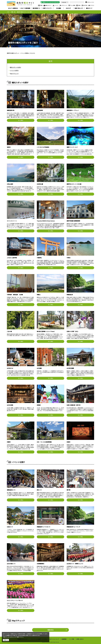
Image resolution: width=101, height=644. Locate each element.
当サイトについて (54, 639)
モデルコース (63, 5)
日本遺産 (59, 8)
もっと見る (21, 120)
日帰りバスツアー (47, 8)
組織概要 (64, 639)
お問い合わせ (80, 639)
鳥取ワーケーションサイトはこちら (50, 2)
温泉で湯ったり (79, 8)
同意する (6, 640)
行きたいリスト (90, 2)
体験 (78, 5)
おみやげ (68, 8)
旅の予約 (84, 5)
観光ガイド (89, 8)
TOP (8, 12)
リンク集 (71, 639)
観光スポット (47, 5)
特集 (40, 5)
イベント (55, 5)
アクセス (91, 5)
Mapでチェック (14, 73)
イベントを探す (14, 70)
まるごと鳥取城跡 (25, 8)
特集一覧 (13, 12)
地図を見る (57, 630)
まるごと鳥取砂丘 (13, 8)
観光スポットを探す (16, 67)
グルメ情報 (72, 5)
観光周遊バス (36, 8)
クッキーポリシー (10, 637)
